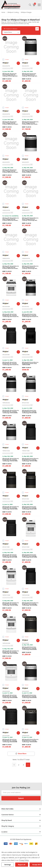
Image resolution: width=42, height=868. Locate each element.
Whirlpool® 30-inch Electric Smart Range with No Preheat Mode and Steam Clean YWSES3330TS (11, 267)
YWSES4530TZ (26, 210)
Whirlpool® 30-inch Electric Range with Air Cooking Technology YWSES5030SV (30, 741)
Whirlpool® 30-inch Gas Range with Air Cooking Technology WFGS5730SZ (29, 412)
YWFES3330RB (26, 355)
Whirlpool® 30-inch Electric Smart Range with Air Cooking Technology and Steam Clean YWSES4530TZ (30, 219)
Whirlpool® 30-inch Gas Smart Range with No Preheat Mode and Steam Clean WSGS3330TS (30, 171)
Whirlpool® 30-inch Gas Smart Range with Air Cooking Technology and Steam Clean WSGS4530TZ (30, 75)
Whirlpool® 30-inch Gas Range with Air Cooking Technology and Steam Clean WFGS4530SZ (31, 315)
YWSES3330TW (26, 114)
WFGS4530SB (6, 355)
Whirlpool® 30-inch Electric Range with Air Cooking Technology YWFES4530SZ (11, 412)
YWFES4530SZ (6, 403)
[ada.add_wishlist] (18, 63)
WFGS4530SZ (26, 307)
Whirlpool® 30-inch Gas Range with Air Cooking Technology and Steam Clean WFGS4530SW (11, 315)
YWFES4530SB (26, 595)
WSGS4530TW (6, 66)
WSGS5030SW (6, 691)
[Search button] (30, 5)
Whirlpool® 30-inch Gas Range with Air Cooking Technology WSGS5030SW (10, 696)
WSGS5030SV (25, 643)
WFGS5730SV (25, 499)
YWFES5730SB (26, 451)
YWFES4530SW (6, 643)
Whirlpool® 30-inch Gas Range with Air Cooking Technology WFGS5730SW (30, 556)
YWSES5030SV (26, 736)
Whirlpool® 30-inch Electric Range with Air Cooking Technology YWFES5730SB (30, 460)
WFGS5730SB (6, 547)
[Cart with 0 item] (34, 5)
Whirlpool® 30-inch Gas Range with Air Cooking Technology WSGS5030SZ (29, 696)
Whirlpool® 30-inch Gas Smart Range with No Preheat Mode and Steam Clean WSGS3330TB (10, 171)
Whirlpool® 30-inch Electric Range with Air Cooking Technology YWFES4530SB (30, 604)
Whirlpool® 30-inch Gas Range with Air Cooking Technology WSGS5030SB (10, 741)
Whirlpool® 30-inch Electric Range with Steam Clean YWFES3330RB (30, 364)
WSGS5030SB (6, 736)
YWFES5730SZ (6, 451)
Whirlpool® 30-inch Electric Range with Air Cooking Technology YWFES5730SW (11, 604)
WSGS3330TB (6, 162)
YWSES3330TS (6, 258)
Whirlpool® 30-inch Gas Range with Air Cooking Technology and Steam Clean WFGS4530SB (11, 364)
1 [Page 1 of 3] (14, 765)
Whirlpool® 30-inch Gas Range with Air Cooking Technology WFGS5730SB (10, 556)
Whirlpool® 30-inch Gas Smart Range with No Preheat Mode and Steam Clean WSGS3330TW (10, 123)
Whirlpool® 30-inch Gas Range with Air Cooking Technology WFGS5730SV (29, 508)
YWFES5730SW (6, 595)
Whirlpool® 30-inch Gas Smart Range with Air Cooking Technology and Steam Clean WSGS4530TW (10, 75)
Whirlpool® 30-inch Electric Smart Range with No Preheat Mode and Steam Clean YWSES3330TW (30, 123)
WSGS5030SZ (26, 691)
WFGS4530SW (6, 307)
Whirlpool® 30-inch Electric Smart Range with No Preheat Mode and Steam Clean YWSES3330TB (11, 219)
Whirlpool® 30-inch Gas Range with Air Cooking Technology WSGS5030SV (29, 648)
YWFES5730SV (6, 499)
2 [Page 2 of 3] (19, 765)
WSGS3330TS (25, 162)
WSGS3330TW (6, 114)
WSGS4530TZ (26, 66)
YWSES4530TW (26, 258)
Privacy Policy (24, 860)
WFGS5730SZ (26, 403)
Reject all (22, 865)
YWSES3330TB (6, 210)
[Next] (28, 765)
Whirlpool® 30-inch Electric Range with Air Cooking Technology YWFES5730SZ (11, 460)
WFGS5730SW (26, 547)
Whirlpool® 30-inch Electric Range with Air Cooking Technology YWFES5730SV (11, 508)
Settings (8, 865)
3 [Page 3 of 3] (23, 765)
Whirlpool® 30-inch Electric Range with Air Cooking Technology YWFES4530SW (11, 652)
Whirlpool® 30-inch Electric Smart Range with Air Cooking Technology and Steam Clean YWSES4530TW (30, 267)
